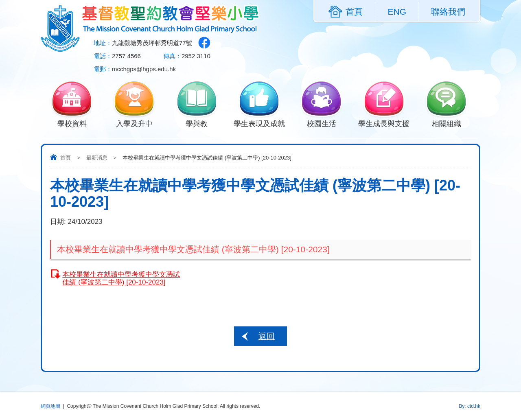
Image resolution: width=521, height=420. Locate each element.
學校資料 (72, 123)
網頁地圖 (50, 406)
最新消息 (97, 158)
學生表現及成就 (259, 123)
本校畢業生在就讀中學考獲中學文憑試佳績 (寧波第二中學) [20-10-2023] (121, 278)
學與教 (197, 123)
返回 (267, 336)
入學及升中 (134, 123)
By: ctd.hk (470, 406)
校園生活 (321, 123)
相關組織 (446, 123)
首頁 (66, 158)
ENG (397, 12)
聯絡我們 (448, 12)
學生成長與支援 (384, 123)
